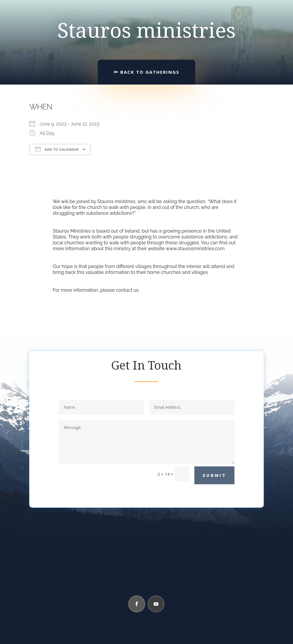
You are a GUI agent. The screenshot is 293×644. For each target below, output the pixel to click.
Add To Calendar (57, 149)
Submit (214, 475)
